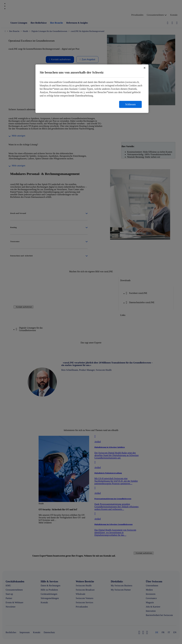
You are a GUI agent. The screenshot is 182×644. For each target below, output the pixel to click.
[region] (92, 89)
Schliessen (130, 104)
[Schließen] (145, 68)
